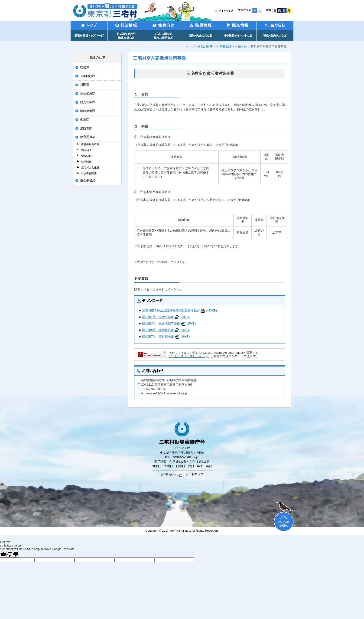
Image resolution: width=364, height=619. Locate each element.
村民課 (85, 85)
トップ (190, 47)
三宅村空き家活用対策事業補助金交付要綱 (179, 310)
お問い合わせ (172, 474)
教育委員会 (88, 137)
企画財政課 (224, 47)
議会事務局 (88, 180)
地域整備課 (88, 111)
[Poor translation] (13, 554)
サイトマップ (194, 474)
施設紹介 (86, 150)
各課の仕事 (205, 47)
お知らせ (241, 47)
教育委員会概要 (90, 144)
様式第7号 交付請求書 (166, 336)
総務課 (85, 67)
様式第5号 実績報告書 (166, 330)
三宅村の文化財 (90, 167)
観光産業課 (88, 102)
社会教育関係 (89, 173)
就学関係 (86, 162)
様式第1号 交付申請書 (166, 317)
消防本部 (86, 128)
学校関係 (86, 156)
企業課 (85, 120)
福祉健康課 (88, 94)
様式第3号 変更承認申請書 (169, 323)
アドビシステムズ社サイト (189, 356)
